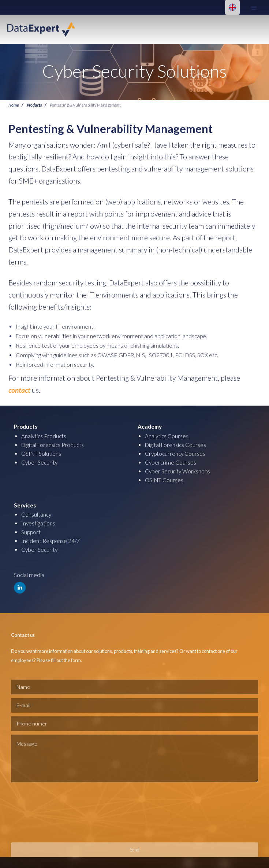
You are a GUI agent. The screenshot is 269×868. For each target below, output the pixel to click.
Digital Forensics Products (53, 445)
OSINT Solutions (41, 454)
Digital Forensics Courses (175, 445)
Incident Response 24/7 (51, 541)
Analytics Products (44, 436)
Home (14, 105)
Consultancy (36, 514)
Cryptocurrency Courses (175, 454)
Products (34, 105)
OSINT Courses (164, 480)
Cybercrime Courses (171, 462)
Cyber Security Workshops (178, 471)
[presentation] (41, 812)
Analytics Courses (167, 436)
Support (31, 532)
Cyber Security (39, 462)
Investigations (38, 523)
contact (19, 390)
